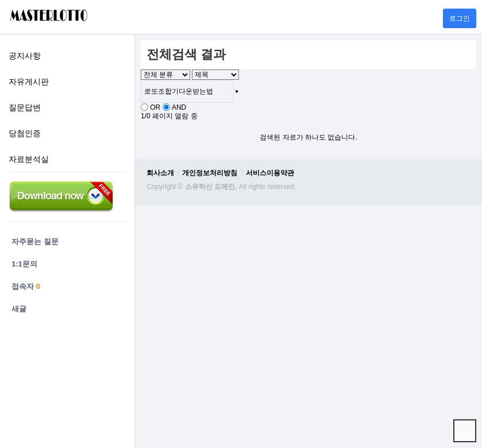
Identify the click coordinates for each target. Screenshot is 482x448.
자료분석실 (29, 159)
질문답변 (25, 107)
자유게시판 (29, 82)
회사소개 (160, 173)
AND (179, 107)
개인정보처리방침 (210, 173)
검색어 (135, 35)
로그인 (460, 18)
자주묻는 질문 (35, 242)
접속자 (26, 286)
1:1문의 (24, 264)
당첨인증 (25, 133)
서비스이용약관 (270, 173)
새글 (19, 309)
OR (155, 107)
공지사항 (25, 56)
